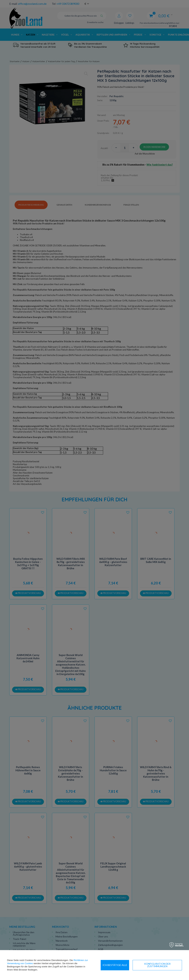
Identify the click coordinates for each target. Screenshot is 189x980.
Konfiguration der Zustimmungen (125, 965)
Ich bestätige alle (168, 965)
